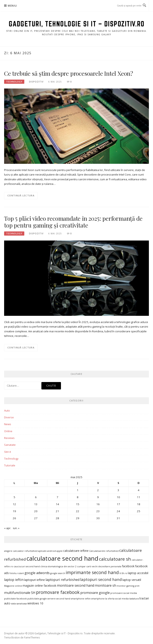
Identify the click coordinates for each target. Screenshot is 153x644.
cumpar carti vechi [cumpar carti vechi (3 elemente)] (87, 566)
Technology (14, 82)
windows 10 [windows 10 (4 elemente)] (35, 603)
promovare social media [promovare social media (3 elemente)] (124, 593)
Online (8, 431)
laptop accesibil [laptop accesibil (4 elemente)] (138, 573)
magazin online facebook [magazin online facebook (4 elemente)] (39, 586)
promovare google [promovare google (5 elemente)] (95, 593)
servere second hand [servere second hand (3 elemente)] (59, 599)
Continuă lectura (21, 195)
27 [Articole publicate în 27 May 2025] (36, 518)
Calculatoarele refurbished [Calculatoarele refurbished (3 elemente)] (104, 551)
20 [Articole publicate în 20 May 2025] (36, 511)
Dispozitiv (36, 82)
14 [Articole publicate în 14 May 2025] (57, 504)
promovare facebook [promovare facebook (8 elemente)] (58, 592)
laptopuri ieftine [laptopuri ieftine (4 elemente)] (34, 580)
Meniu (12, 6)
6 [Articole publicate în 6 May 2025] (36, 497)
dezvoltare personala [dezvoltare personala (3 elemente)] (110, 566)
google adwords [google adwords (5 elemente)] (37, 573)
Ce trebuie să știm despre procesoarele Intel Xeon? (69, 73)
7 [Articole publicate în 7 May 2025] (57, 497)
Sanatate (10, 445)
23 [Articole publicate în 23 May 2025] (98, 511)
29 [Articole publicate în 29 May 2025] (78, 518)
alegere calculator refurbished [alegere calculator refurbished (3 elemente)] (21, 551)
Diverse (9, 417)
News (8, 424)
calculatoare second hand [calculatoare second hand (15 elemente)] (62, 558)
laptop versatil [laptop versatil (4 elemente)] (132, 580)
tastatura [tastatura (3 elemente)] (134, 599)
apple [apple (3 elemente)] (60, 551)
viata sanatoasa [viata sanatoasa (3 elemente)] (19, 604)
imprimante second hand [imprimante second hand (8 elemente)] (92, 572)
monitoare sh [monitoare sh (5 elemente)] (105, 585)
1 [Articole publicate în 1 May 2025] (78, 490)
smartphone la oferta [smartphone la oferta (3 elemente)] (103, 599)
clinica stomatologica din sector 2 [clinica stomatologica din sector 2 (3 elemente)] (58, 566)
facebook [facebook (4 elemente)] (128, 566)
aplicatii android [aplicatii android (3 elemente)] (47, 551)
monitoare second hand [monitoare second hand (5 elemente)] (75, 585)
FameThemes (32, 638)
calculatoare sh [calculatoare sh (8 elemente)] (115, 559)
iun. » (16, 528)
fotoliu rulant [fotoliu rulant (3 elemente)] (17, 573)
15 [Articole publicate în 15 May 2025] (78, 504)
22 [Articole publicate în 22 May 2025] (78, 511)
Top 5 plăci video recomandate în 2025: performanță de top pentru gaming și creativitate (73, 222)
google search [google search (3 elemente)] (58, 573)
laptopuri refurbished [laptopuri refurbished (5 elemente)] (62, 580)
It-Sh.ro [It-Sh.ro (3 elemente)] (123, 573)
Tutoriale (10, 465)
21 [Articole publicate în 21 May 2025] (57, 511)
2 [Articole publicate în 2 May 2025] (98, 490)
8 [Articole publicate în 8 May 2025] (78, 497)
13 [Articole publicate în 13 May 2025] (36, 504)
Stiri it (8, 452)
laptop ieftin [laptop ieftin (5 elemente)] (14, 580)
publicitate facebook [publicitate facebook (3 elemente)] (15, 599)
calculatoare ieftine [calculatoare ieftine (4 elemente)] (76, 551)
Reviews (9, 438)
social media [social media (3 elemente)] (122, 599)
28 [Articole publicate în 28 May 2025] (57, 518)
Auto (7, 410)
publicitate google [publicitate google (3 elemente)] (37, 599)
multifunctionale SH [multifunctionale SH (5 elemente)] (20, 593)
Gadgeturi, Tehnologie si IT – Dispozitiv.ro (77, 24)
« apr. (8, 528)
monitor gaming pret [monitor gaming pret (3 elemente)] (128, 586)
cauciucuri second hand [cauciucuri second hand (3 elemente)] (27, 566)
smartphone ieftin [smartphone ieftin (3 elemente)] (81, 599)
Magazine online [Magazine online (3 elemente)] (13, 586)
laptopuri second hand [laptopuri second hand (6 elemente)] (101, 579)
